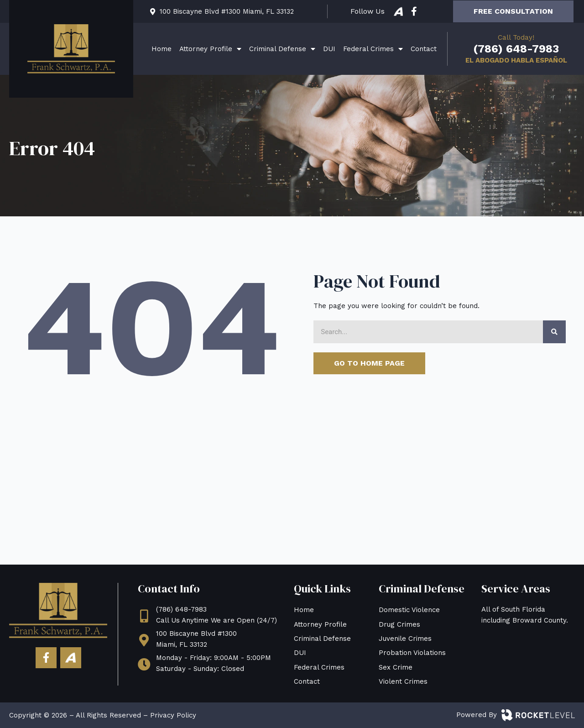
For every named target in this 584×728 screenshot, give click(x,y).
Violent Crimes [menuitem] (403, 681)
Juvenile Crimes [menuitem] (405, 639)
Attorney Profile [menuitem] (210, 49)
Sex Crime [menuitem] (396, 667)
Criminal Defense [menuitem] (282, 49)
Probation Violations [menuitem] (412, 653)
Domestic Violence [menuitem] (409, 610)
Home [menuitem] (162, 49)
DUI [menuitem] (329, 49)
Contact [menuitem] (424, 49)
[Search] (554, 332)
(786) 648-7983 (516, 49)
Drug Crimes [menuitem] (399, 624)
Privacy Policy (173, 715)
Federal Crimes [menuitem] (373, 49)
